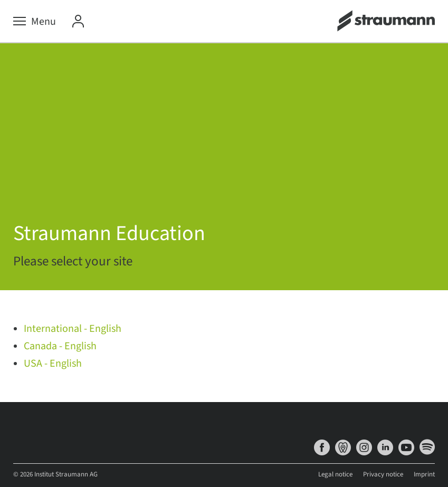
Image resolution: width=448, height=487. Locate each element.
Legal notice (335, 474)
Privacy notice (383, 474)
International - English (73, 329)
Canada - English (60, 346)
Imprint (424, 474)
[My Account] (78, 22)
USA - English (53, 364)
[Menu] (35, 22)
